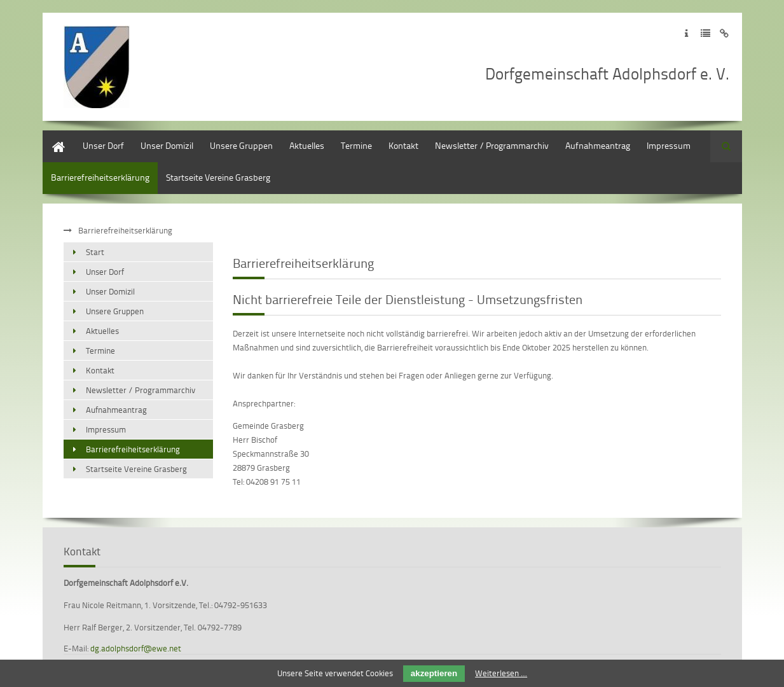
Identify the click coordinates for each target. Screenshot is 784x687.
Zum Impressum (686, 33)
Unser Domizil (167, 145)
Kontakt (403, 145)
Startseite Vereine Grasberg (218, 177)
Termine (356, 145)
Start (52, 136)
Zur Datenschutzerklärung (705, 33)
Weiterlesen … (501, 673)
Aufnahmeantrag (598, 145)
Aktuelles (307, 145)
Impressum (669, 145)
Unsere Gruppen (241, 145)
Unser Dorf (103, 145)
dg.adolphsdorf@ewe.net (136, 648)
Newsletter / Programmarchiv (492, 145)
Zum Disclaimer (725, 33)
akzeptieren (434, 673)
